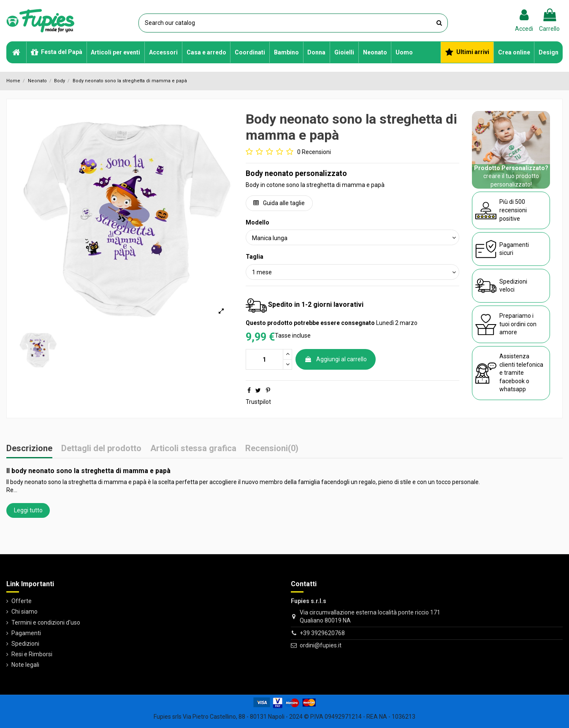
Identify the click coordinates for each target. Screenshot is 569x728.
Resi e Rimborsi (32, 654)
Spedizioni (25, 644)
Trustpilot (258, 402)
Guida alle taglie (279, 203)
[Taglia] (353, 272)
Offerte (22, 601)
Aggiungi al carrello (336, 359)
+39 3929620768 (322, 633)
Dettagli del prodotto (101, 449)
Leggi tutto (28, 510)
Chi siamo (24, 612)
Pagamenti (26, 633)
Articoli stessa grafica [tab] (193, 449)
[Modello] (353, 237)
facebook (512, 381)
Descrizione (29, 449)
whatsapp (513, 389)
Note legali (25, 665)
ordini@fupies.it (321, 645)
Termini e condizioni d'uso (46, 622)
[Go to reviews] (289, 152)
